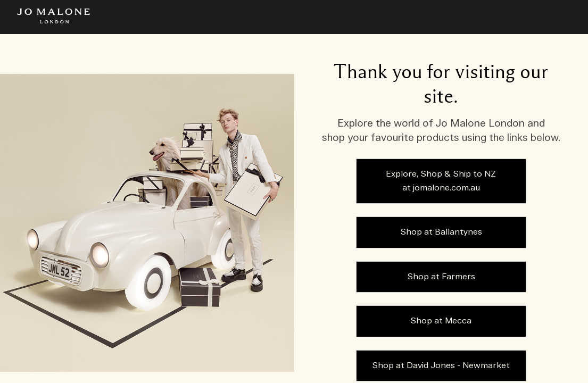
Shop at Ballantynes (441, 232)
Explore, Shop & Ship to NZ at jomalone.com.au (441, 181)
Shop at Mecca (441, 321)
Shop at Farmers (441, 277)
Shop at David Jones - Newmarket (441, 366)
